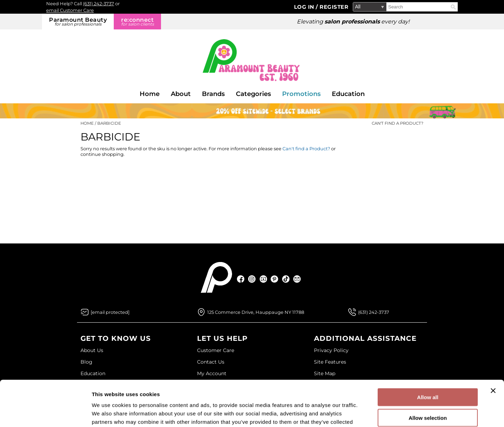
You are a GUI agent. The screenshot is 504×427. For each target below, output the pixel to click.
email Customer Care (70, 10)
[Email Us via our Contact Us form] (110, 312)
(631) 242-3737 (99, 4)
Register (334, 7)
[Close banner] (493, 345)
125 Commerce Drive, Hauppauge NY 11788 (256, 312)
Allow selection (428, 372)
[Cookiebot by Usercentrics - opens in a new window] (45, 413)
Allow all (428, 352)
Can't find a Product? (398, 123)
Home (150, 94)
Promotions (301, 94)
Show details (367, 413)
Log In (305, 7)
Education (348, 94)
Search (453, 7)
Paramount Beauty (78, 22)
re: (137, 22)
